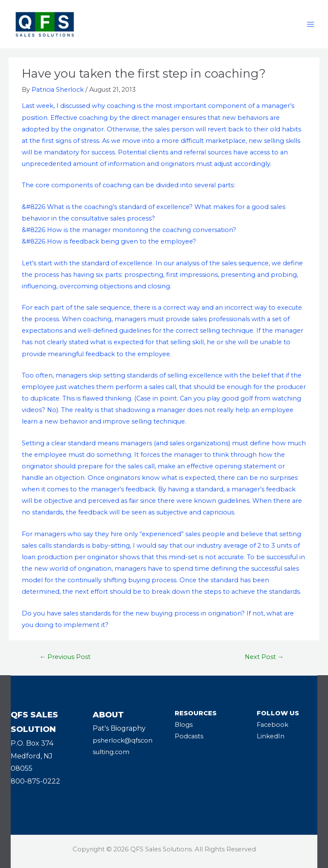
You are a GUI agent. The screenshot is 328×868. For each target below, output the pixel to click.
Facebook (272, 725)
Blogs (184, 725)
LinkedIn (271, 736)
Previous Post (65, 657)
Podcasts (189, 736)
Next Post (264, 657)
